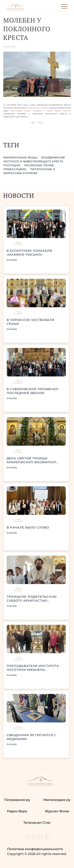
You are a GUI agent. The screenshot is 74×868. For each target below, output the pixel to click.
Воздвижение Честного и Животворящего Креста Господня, (34, 161)
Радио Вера (17, 811)
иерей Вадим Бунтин (59, 111)
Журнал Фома (57, 811)
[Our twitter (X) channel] (34, 838)
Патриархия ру (17, 800)
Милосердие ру (57, 800)
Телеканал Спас (37, 823)
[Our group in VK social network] (28, 838)
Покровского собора (38, 108)
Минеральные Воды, (21, 158)
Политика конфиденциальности (35, 849)
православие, (15, 169)
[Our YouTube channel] (41, 838)
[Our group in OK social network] (46, 838)
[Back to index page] (15, 10)
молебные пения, (39, 165)
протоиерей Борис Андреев (27, 111)
